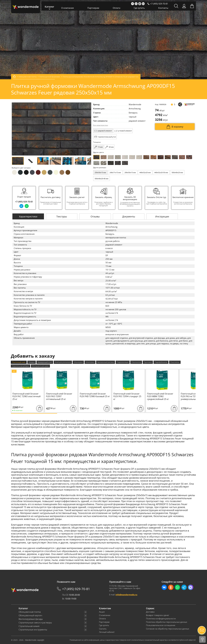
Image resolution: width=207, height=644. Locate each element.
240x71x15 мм (115, 172)
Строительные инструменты (33, 630)
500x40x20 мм (177, 172)
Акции (102, 612)
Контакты (163, 8)
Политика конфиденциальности (161, 619)
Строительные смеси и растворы (35, 623)
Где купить (139, 8)
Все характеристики (101, 125)
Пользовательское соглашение (161, 625)
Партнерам (93, 8)
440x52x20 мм (145, 172)
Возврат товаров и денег (158, 615)
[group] (51, 198)
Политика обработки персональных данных (167, 622)
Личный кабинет (107, 632)
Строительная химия (29, 626)
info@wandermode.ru (126, 595)
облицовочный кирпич (110, 548)
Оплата (117, 8)
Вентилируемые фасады (31, 619)
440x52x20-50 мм (161, 172)
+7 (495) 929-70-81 (24, 202)
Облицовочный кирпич (30, 616)
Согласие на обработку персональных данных (168, 629)
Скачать (103, 629)
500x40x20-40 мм (102, 179)
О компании (68, 8)
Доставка (150, 612)
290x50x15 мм (130, 172)
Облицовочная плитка (30, 612)
